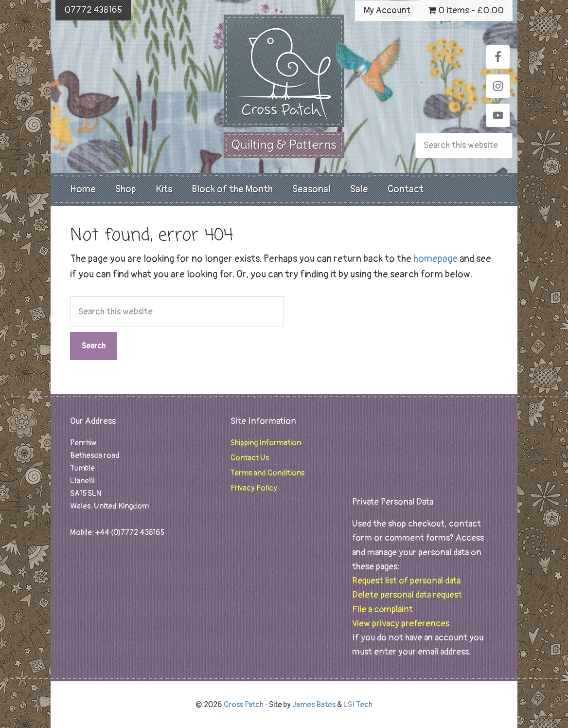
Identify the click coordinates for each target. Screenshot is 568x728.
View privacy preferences (401, 624)
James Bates (314, 705)
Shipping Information (266, 443)
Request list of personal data (406, 581)
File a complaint (382, 610)
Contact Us (250, 458)
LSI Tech (358, 705)
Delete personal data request (407, 595)
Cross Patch (284, 71)
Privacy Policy (254, 488)
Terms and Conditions (267, 473)
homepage (435, 259)
